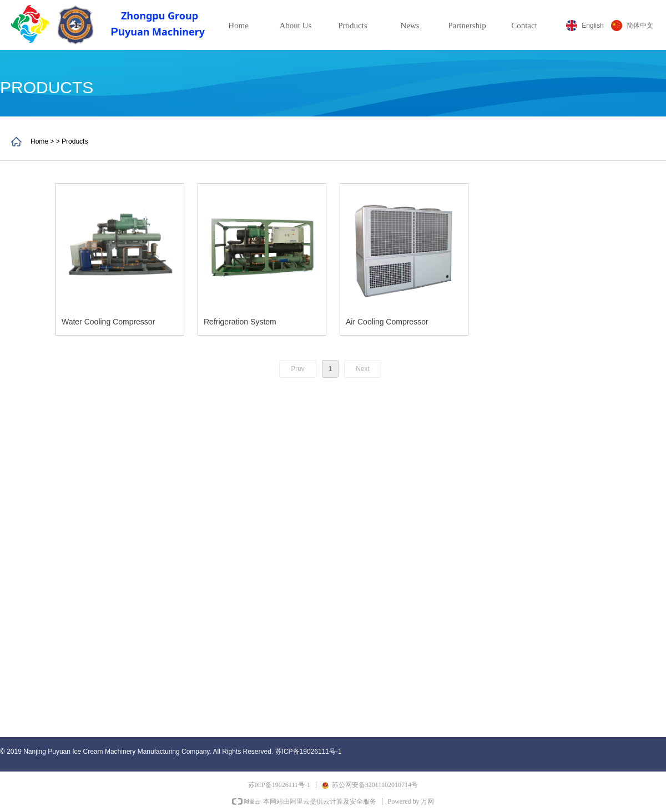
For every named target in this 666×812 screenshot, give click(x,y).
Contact (524, 26)
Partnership (467, 26)
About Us (296, 26)
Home (238, 26)
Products (353, 26)
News (410, 26)
